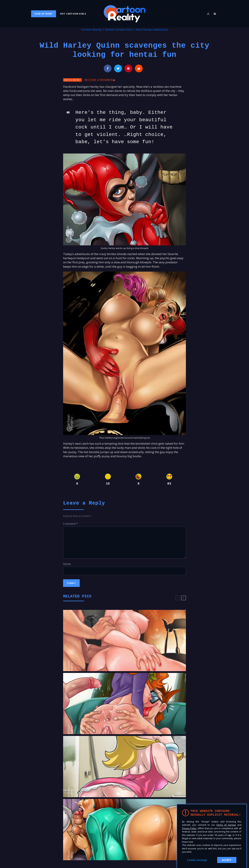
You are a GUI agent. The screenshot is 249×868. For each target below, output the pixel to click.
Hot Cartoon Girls (73, 14)
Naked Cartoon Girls (119, 29)
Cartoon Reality (91, 29)
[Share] (108, 68)
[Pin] (128, 68)
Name (67, 564)
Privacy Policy (189, 828)
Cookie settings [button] (197, 860)
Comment (71, 524)
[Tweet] (118, 68)
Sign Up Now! (43, 14)
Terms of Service (226, 825)
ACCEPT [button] (227, 860)
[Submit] (139, 68)
